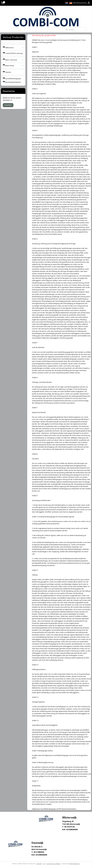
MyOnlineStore (75, 864)
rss (44, 864)
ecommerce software (54, 864)
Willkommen (14, 48)
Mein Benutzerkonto (82, 3)
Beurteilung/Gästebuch (13, 82)
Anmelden (8, 105)
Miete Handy (14, 66)
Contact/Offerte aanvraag (14, 53)
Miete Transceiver (14, 60)
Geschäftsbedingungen (13, 79)
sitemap (39, 864)
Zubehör (8, 72)
